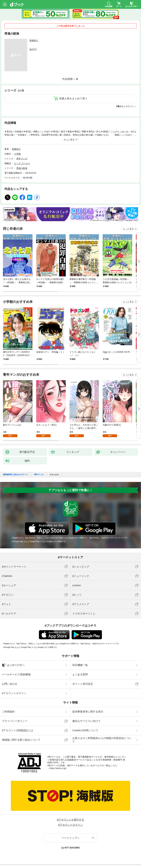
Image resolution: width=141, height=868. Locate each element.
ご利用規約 (8, 712)
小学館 (17, 154)
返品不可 (33, 49)
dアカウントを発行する (70, 820)
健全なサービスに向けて (86, 721)
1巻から (120, 106)
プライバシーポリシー (15, 721)
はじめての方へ (13, 665)
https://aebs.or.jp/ (58, 768)
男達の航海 (22, 168)
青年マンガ (22, 159)
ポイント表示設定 (83, 684)
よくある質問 (80, 674)
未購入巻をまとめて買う (73, 98)
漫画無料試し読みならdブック (15, 475)
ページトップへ (70, 838)
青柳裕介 (34, 40)
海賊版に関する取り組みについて (21, 740)
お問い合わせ (10, 684)
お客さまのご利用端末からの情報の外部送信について (102, 740)
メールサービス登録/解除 (16, 674)
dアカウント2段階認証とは (17, 730)
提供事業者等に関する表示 (88, 712)
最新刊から (131, 106)
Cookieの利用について (85, 730)
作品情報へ (69, 79)
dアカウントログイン (14, 693)
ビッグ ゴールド (22, 163)
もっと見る (128, 229)
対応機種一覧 (80, 665)
